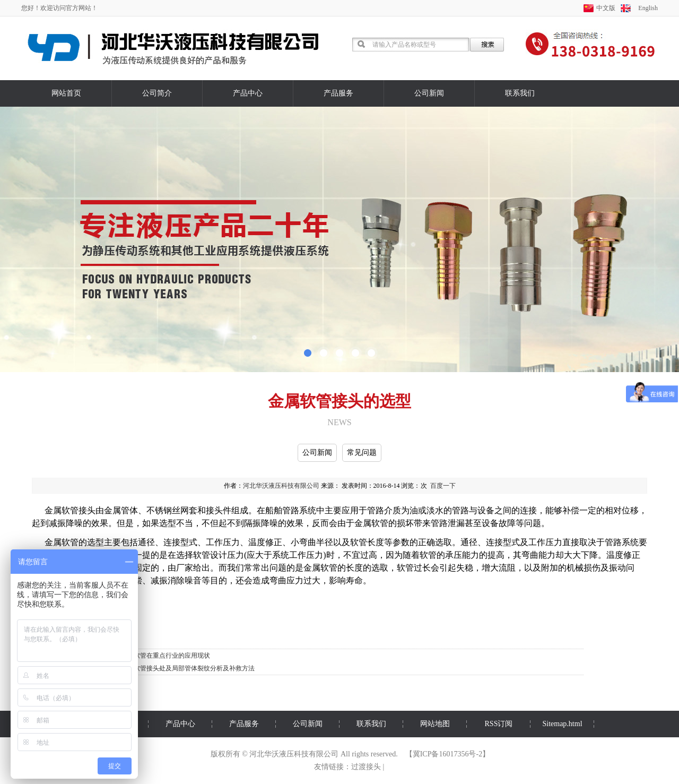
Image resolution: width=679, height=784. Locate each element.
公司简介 (157, 93)
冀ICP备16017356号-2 (447, 754)
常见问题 (362, 453)
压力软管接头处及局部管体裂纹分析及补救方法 (188, 668)
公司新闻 (429, 93)
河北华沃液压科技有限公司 (281, 486)
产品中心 (248, 93)
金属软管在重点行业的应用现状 (166, 656)
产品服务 (338, 93)
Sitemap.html (562, 724)
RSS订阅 (499, 724)
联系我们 (520, 93)
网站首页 (66, 93)
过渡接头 (366, 767)
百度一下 (443, 486)
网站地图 (435, 724)
